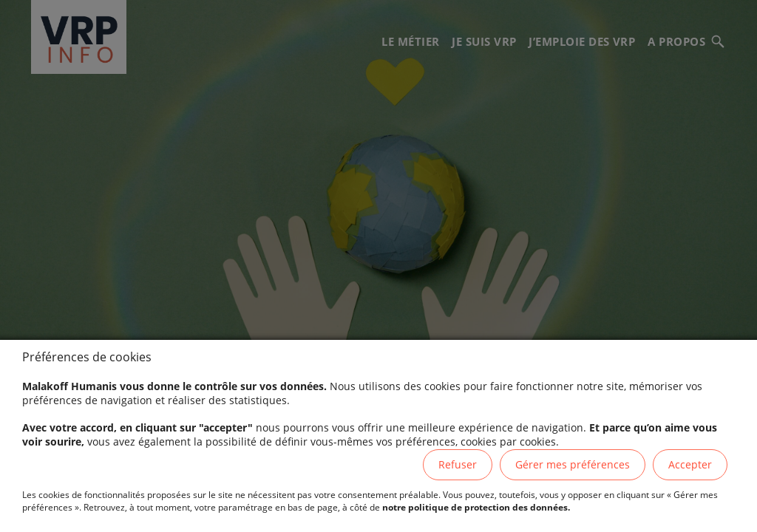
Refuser (458, 464)
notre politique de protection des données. (476, 507)
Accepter (690, 464)
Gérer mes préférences (573, 464)
